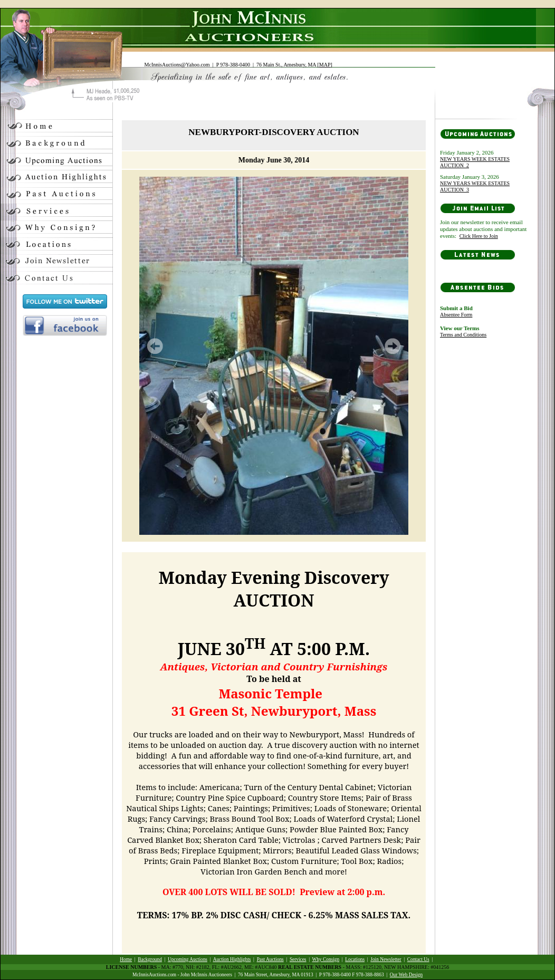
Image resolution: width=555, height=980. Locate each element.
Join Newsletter (386, 959)
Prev (155, 346)
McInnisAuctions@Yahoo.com (177, 65)
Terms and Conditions (463, 335)
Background (150, 959)
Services (298, 959)
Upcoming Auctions (188, 959)
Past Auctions (270, 959)
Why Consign (326, 959)
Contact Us (418, 959)
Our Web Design (406, 975)
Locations (355, 959)
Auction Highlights (232, 959)
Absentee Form (456, 315)
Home (126, 959)
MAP (325, 65)
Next (393, 346)
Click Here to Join (479, 236)
